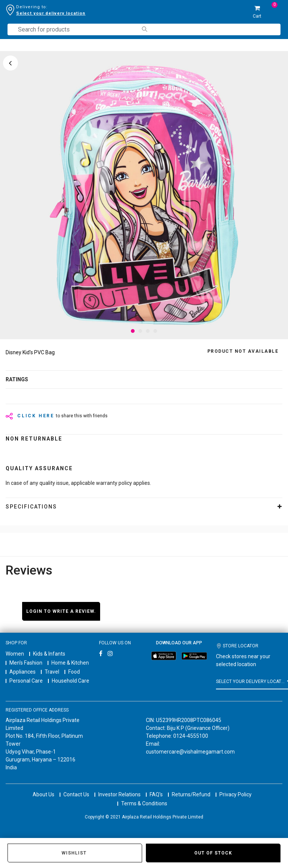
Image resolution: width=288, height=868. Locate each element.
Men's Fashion (26, 663)
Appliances (22, 672)
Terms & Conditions (144, 803)
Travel (52, 672)
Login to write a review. (61, 611)
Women (15, 654)
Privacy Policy (235, 794)
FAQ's (156, 794)
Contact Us (76, 794)
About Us (43, 794)
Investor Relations (119, 794)
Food (74, 672)
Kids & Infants (49, 654)
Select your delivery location (51, 13)
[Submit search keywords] (144, 29)
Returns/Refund (191, 794)
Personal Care (26, 681)
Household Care (70, 681)
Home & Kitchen (70, 663)
